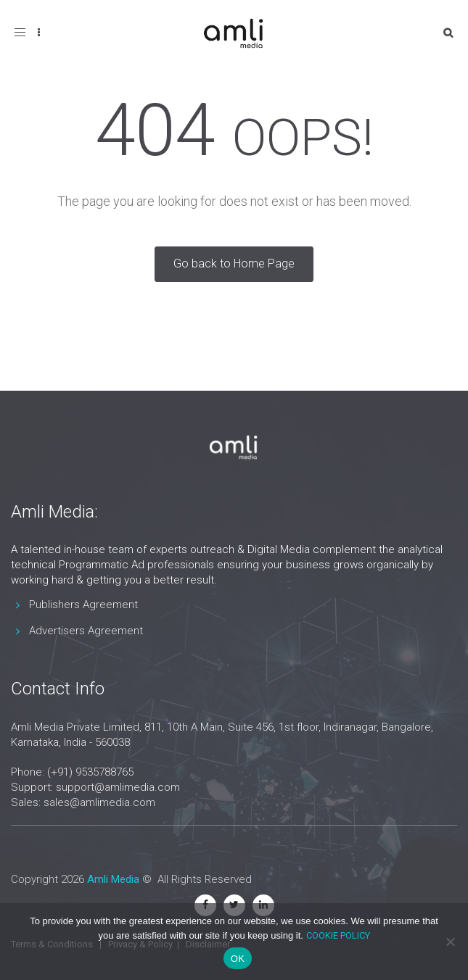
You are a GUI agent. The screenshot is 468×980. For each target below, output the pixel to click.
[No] (450, 942)
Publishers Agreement (83, 605)
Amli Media (113, 879)
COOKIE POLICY (338, 935)
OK (238, 959)
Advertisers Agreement (86, 631)
